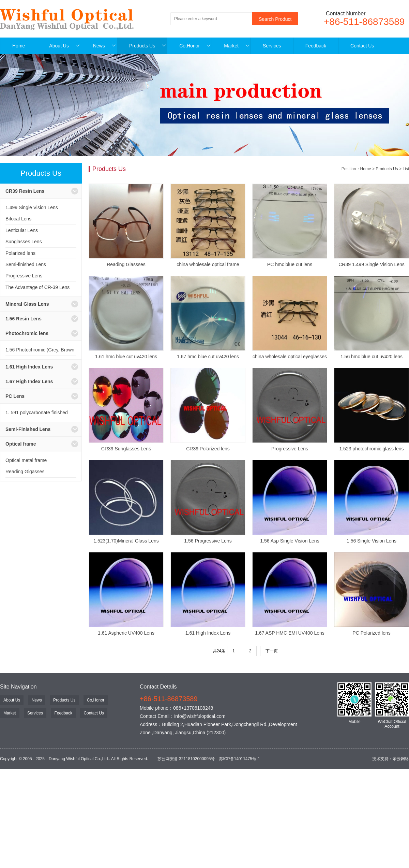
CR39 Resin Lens (25, 191)
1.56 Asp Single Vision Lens (290, 541)
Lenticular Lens (22, 230)
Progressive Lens (24, 276)
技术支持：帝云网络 (391, 759)
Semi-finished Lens (26, 264)
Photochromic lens (27, 333)
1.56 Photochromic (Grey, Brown (40, 350)
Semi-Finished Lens (28, 429)
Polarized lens (20, 253)
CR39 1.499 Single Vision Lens (372, 264)
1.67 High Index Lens (29, 381)
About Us (64, 46)
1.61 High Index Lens (29, 367)
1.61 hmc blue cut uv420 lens (126, 357)
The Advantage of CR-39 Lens (37, 287)
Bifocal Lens (18, 219)
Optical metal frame (26, 460)
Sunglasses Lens (24, 242)
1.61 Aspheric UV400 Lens (126, 633)
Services (272, 46)
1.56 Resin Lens (24, 319)
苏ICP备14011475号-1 (240, 759)
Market (237, 46)
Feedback (316, 46)
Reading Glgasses (25, 472)
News (104, 46)
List (406, 169)
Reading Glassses (126, 264)
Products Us (148, 46)
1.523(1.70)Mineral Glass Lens (126, 541)
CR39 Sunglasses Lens (126, 449)
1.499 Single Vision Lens (32, 207)
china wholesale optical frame (208, 264)
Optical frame (21, 444)
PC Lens (15, 396)
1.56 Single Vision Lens (372, 541)
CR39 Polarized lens (208, 449)
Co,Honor (195, 46)
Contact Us (362, 46)
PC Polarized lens (371, 633)
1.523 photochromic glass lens (371, 449)
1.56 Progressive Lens (208, 541)
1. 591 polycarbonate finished (37, 413)
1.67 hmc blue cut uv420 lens (208, 357)
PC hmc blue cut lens (290, 264)
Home (19, 46)
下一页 (272, 651)
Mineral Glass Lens (27, 304)
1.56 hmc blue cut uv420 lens (372, 357)
